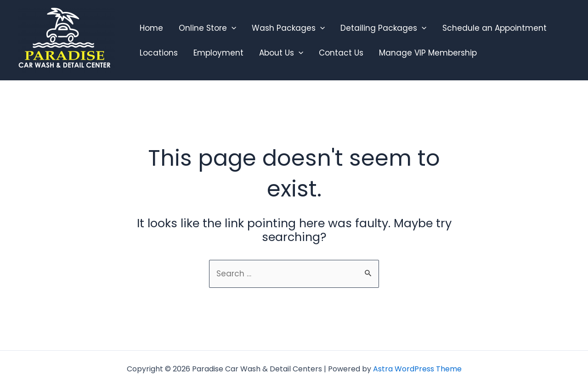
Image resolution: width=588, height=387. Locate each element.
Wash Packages (288, 28)
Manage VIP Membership (428, 53)
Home (151, 28)
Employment (218, 53)
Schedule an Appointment (495, 28)
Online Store (207, 28)
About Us (281, 53)
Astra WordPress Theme (417, 369)
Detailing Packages (383, 28)
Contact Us (341, 53)
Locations (159, 53)
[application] (232, 28)
